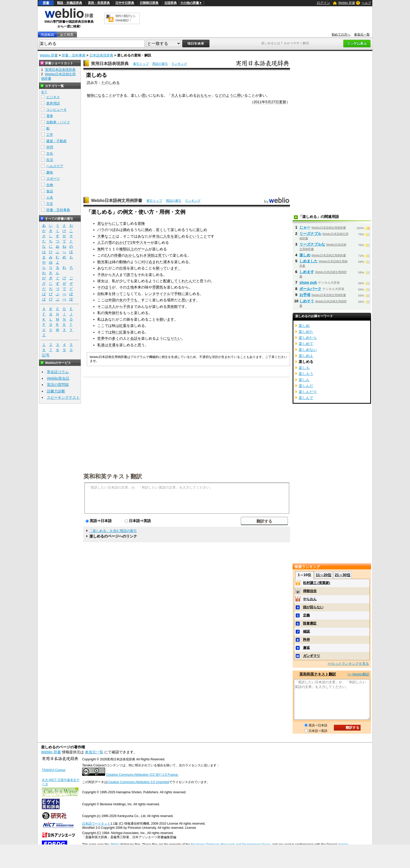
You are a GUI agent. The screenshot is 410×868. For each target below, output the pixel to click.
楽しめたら (308, 338)
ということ (198, 236)
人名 (50, 197)
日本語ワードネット (96, 824)
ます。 (176, 268)
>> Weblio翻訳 (358, 674)
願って (161, 268)
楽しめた (306, 332)
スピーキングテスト (63, 397)
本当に (158, 236)
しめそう (307, 301)
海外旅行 (112, 313)
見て (162, 255)
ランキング (179, 64)
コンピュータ (56, 110)
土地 (130, 287)
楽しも (304, 368)
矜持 (306, 640)
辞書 (46, 3)
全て (44, 92)
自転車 (103, 294)
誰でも (132, 275)
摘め (127, 230)
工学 (50, 135)
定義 (306, 615)
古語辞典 (170, 3)
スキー (145, 242)
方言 (50, 204)
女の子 (125, 300)
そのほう (105, 287)
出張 (123, 268)
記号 (46, 355)
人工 (101, 242)
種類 (123, 249)
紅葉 (123, 326)
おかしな (132, 255)
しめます (307, 272)
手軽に (180, 294)
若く (160, 230)
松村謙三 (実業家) (317, 583)
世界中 (103, 338)
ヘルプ (366, 3)
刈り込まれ (150, 262)
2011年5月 (262, 102)
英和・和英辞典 (99, 3)
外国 (112, 300)
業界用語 (53, 103)
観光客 (103, 262)
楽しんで (306, 398)
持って (117, 294)
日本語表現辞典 (101, 55)
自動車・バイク (58, 122)
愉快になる (96, 95)
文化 (50, 154)
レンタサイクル (158, 294)
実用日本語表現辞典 (110, 64)
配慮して (170, 281)
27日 (275, 102)
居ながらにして (110, 223)
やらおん (310, 599)
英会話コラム (58, 372)
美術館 (172, 306)
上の (134, 249)
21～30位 (342, 575)
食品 (50, 191)
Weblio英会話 (58, 378)
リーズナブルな (312, 244)
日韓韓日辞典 (149, 3)
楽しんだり (308, 392)
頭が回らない (313, 607)
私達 (101, 345)
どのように (228, 95)
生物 (50, 185)
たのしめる (111, 83)
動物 (123, 262)
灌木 (167, 262)
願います (167, 319)
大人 (175, 95)
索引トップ (141, 64)
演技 (151, 255)
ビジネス (53, 97)
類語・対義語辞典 (70, 3)
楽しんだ (306, 386)
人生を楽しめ (174, 236)
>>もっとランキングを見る (348, 664)
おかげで (123, 242)
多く (116, 338)
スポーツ (53, 179)
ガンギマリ (312, 656)
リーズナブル (310, 234)
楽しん (304, 380)
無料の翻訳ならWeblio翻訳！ (125, 18)
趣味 (50, 172)
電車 (50, 116)
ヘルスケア (55, 166)
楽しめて (306, 344)
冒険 (141, 223)
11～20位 (324, 575)
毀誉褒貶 (310, 623)
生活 (50, 160)
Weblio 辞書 (347, 3)
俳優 (118, 255)
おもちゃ (204, 95)
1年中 (135, 242)
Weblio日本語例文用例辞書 (117, 201)
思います (189, 300)
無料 (101, 249)
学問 (50, 147)
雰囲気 (158, 287)
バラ (101, 230)
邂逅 (306, 648)
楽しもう (306, 374)
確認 (306, 631)
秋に (116, 332)
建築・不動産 (56, 141)
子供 (101, 275)
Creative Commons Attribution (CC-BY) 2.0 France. (142, 775)
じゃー (305, 227)
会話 (134, 338)
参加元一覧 (362, 34)
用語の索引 (160, 64)
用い (241, 95)
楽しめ (202, 230)
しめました (309, 261)
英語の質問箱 (58, 385)
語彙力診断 (56, 391)
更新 (283, 102)
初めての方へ (341, 34)
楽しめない (308, 350)
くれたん (185, 281)
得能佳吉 (310, 591)
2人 (107, 255)
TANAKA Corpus (54, 770)
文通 (112, 345)
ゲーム (143, 249)
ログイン (323, 3)
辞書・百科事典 (74, 55)
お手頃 (305, 295)
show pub (308, 282)
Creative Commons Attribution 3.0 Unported (138, 782)
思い (145, 95)
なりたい (174, 338)
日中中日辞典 (125, 3)
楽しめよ (306, 356)
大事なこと (106, 236)
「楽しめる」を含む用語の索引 (113, 531)
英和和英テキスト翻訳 (113, 476)
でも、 (136, 300)
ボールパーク (310, 289)
